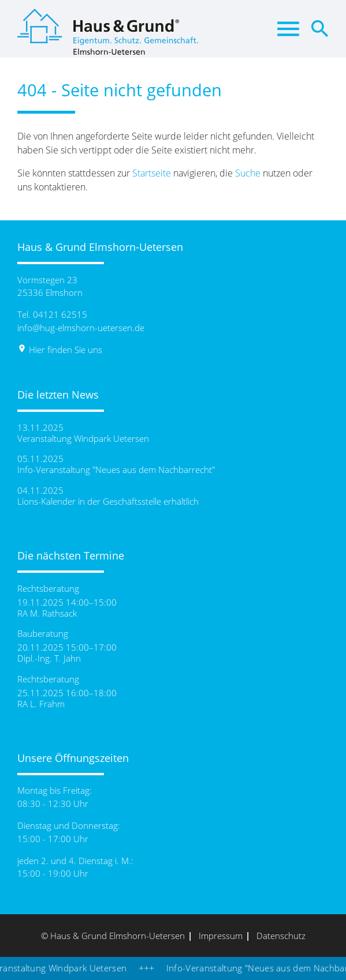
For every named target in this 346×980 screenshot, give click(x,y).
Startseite (152, 173)
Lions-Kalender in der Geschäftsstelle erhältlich (108, 502)
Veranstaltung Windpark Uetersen (83, 439)
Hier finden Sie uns (60, 350)
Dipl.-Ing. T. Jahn (49, 658)
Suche (248, 173)
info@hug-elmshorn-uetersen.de (81, 328)
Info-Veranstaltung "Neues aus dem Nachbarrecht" (116, 470)
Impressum (221, 936)
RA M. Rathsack (47, 613)
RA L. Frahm (41, 704)
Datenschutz (281, 936)
